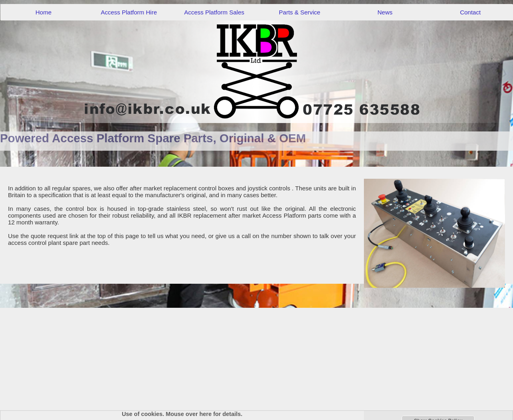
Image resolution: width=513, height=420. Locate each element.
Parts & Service (300, 12)
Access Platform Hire (129, 12)
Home (43, 12)
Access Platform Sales (214, 12)
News (385, 12)
